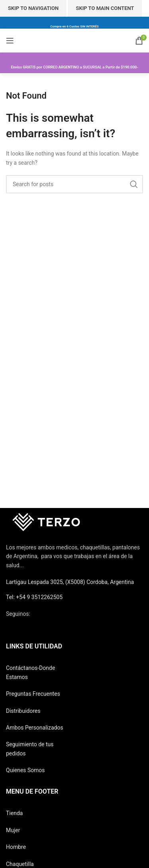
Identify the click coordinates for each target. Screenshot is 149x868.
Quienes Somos (25, 770)
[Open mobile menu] (10, 41)
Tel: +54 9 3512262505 (34, 597)
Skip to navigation (33, 8)
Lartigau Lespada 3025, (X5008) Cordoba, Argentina (70, 582)
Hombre (16, 847)
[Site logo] (74, 40)
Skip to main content (105, 8)
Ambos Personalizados (35, 728)
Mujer (13, 830)
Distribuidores (23, 711)
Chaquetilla (20, 864)
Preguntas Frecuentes (33, 694)
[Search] (74, 184)
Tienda (14, 813)
